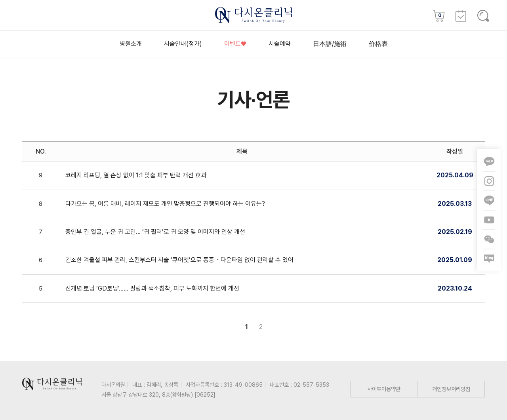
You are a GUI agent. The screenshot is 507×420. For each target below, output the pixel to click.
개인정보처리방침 (451, 389)
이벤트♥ (235, 44)
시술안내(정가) (183, 44)
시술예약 (280, 44)
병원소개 (131, 44)
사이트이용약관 (384, 389)
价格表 (378, 44)
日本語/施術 (330, 44)
